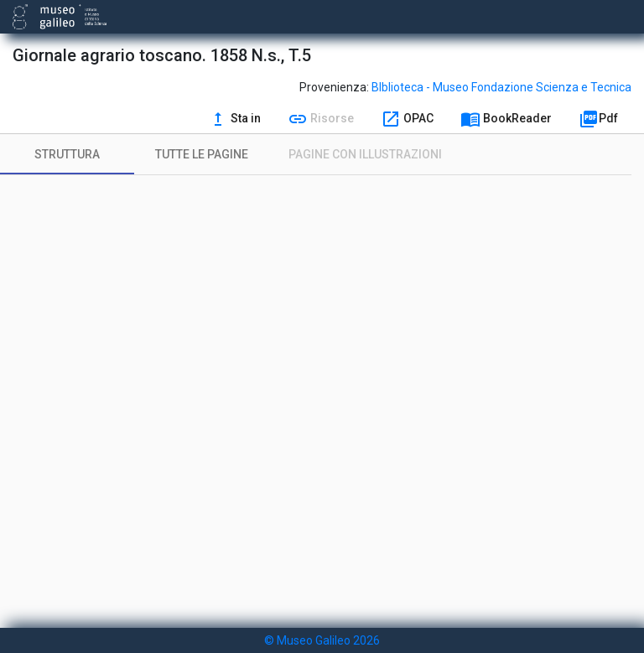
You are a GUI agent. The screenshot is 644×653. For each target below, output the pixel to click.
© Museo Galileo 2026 (322, 640)
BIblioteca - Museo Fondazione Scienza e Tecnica (501, 87)
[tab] (67, 154)
